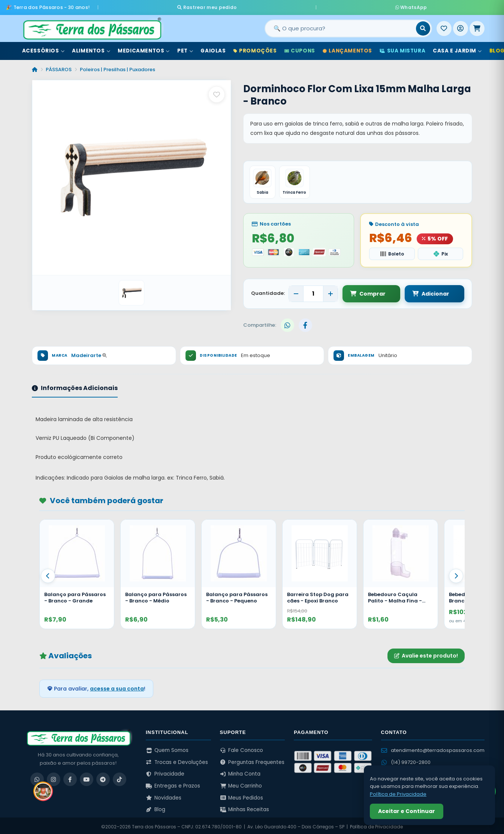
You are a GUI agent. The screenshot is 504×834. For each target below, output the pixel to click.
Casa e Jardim (457, 48)
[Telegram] (103, 777)
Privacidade (165, 772)
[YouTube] (87, 777)
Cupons (300, 48)
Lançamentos (347, 48)
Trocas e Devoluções (177, 760)
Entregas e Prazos (173, 784)
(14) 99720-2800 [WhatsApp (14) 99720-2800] (406, 760)
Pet (185, 48)
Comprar (368, 291)
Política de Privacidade (398, 794)
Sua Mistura (402, 48)
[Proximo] (456, 574)
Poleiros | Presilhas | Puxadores (117, 67)
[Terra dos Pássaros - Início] (92, 26)
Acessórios (43, 48)
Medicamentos (144, 48)
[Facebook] (70, 777)
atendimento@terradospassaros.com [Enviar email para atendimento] (433, 748)
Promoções (255, 48)
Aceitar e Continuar (407, 811)
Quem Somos (167, 748)
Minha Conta (240, 772)
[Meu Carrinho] (477, 26)
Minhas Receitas (245, 808)
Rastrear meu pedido (277, 6)
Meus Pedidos (242, 796)
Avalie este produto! (426, 653)
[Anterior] (48, 574)
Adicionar (424, 291)
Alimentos (91, 48)
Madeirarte (89, 353)
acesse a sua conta (117, 686)
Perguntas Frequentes (252, 760)
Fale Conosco (242, 748)
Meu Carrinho (241, 784)
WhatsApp (341, 6)
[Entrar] (461, 26)
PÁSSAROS (59, 67)
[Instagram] (54, 777)
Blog (156, 808)
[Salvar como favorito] (217, 92)
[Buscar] (423, 26)
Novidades (164, 796)
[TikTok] (120, 777)
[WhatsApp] (37, 777)
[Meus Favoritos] (444, 26)
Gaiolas (213, 48)
